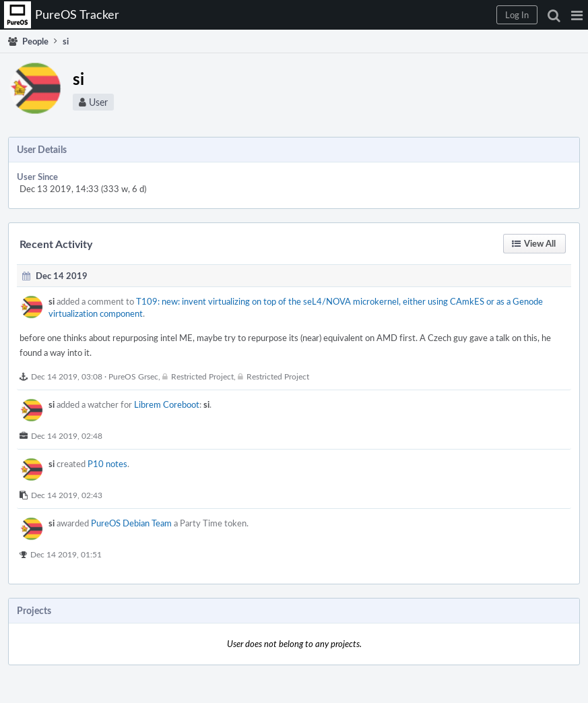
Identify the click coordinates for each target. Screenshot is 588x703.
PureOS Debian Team (131, 523)
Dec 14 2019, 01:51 (66, 554)
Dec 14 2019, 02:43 (67, 495)
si (52, 301)
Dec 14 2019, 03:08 (67, 376)
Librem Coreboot (167, 404)
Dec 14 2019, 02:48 (67, 435)
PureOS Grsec (133, 376)
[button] (577, 15)
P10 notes (107, 464)
